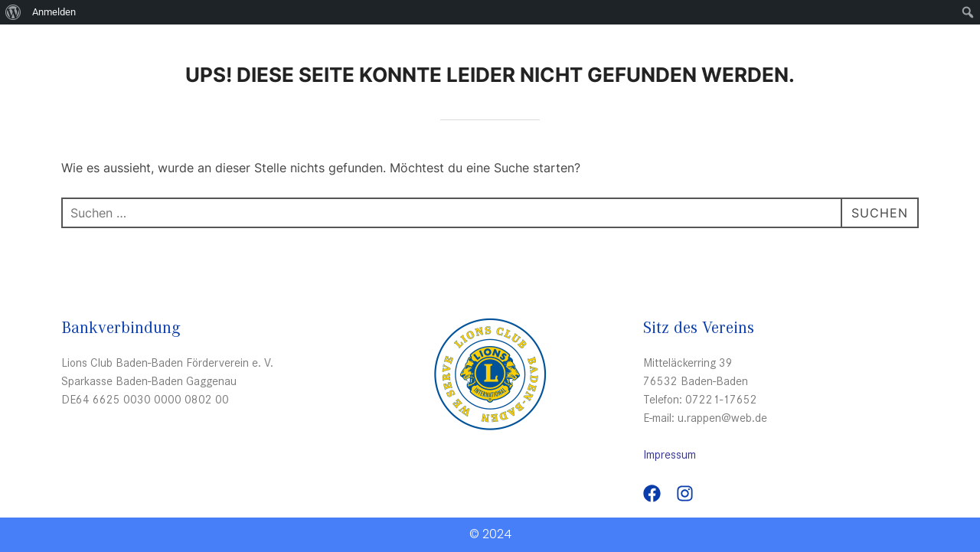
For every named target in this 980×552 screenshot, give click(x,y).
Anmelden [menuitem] (54, 12)
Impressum (670, 454)
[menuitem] (13, 12)
